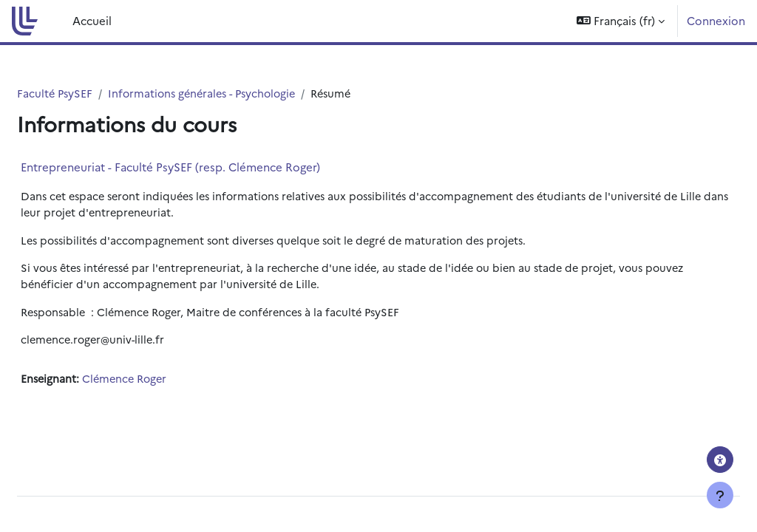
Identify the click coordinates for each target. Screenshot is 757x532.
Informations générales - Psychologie (244, 93)
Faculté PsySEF (91, 93)
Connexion (716, 20)
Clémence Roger (163, 383)
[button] (621, 21)
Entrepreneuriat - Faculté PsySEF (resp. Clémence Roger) (206, 167)
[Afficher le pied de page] (720, 495)
